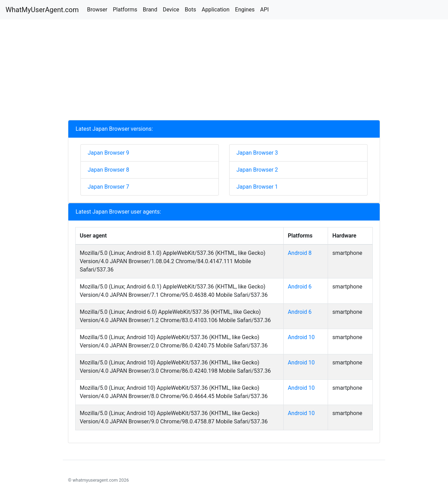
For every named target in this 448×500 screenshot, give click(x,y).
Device (171, 10)
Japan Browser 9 (109, 153)
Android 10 (301, 337)
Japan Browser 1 (257, 187)
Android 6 (300, 287)
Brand (150, 10)
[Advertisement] (224, 71)
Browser (97, 10)
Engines (245, 10)
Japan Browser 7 (109, 187)
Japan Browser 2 (257, 170)
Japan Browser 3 (257, 153)
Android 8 (300, 253)
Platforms (125, 10)
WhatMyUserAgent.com (42, 10)
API (264, 10)
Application (215, 10)
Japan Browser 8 (109, 170)
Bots (191, 10)
